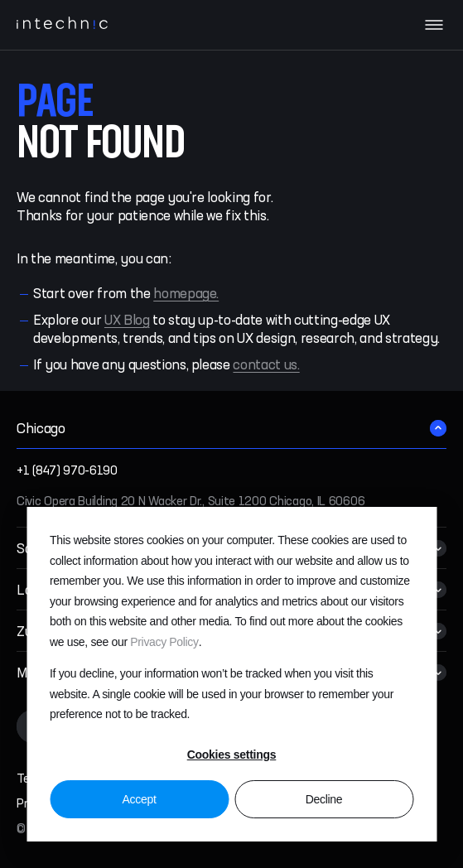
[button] (231, 428)
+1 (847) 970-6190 (67, 472)
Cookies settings (232, 755)
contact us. (266, 366)
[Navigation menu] (434, 25)
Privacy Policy (164, 642)
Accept (139, 799)
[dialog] (231, 674)
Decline (324, 799)
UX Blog (127, 321)
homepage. (186, 294)
